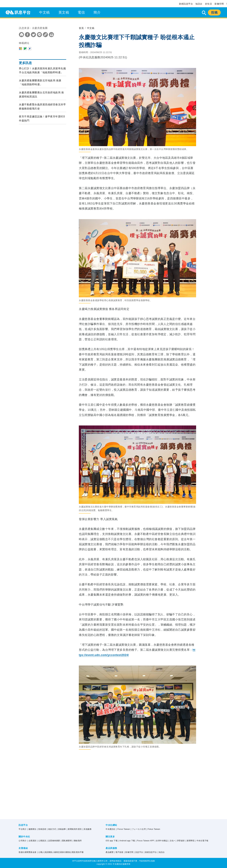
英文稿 (64, 12)
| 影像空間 (129, 852)
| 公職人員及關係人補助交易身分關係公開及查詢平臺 (60, 852)
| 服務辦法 (32, 829)
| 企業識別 (32, 841)
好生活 (209, 4)
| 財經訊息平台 (150, 852)
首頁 (81, 28)
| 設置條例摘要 (53, 841)
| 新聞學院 (190, 841)
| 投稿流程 (42, 829)
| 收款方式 (51, 829)
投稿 (214, 12)
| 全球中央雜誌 (161, 841)
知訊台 (199, 4)
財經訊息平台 (186, 4)
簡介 (97, 12)
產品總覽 (110, 852)
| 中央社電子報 (202, 841)
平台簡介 (23, 829)
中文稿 (44, 12)
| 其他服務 (87, 829)
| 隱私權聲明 (66, 841)
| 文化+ (172, 841)
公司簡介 (23, 841)
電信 (81, 12)
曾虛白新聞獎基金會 (28, 852)
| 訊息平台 (138, 852)
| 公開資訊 (42, 841)
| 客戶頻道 (119, 852)
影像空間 (219, 4)
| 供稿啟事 (61, 829)
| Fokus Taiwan (153, 829)
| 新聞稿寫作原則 (74, 829)
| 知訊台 (161, 852)
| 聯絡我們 (77, 841)
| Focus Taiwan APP (145, 841)
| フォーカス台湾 (138, 829)
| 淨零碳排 (180, 841)
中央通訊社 (111, 829)
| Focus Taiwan (123, 829)
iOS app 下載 (112, 841)
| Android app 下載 (127, 841)
